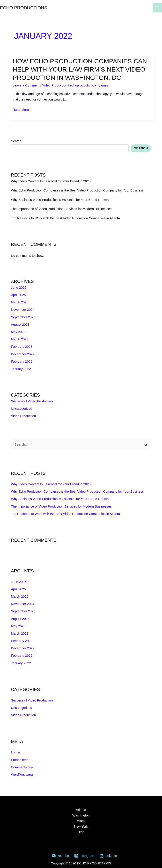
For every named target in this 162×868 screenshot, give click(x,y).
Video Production (54, 84)
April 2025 (18, 293)
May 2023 (18, 330)
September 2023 (23, 315)
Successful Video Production (32, 399)
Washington (81, 811)
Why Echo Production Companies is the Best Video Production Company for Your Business (77, 189)
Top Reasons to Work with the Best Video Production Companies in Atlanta (65, 217)
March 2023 (19, 337)
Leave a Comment (26, 84)
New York (81, 822)
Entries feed (20, 755)
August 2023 (20, 323)
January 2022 (21, 367)
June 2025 (18, 286)
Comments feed (22, 763)
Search (16, 140)
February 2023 (22, 345)
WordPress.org (22, 770)
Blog (81, 827)
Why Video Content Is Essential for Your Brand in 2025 (50, 180)
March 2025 (19, 301)
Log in (15, 748)
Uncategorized (21, 406)
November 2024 (23, 308)
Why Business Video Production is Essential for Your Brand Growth (59, 198)
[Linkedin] (108, 851)
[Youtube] (60, 851)
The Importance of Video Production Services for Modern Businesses (61, 208)
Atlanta (81, 805)
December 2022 (23, 352)
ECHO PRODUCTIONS (24, 8)
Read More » (22, 109)
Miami (81, 816)
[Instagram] (84, 851)
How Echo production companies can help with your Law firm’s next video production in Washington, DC (77, 69)
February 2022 (22, 359)
